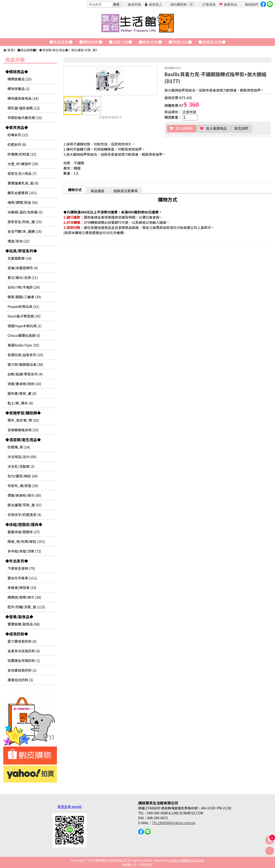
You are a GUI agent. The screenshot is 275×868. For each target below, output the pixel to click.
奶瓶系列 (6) (17, 144)
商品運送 (98, 191)
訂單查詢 (209, 4)
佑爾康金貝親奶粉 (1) (24, 660)
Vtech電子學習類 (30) (24, 316)
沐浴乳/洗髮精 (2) (21, 466)
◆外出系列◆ (17, 561)
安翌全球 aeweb (69, 806)
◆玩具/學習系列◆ (21, 251)
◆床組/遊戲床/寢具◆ (24, 524)
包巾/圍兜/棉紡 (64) (23, 476)
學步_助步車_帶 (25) (23, 420)
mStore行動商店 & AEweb (187, 860)
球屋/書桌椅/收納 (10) (24, 384)
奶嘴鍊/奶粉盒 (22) (22, 154)
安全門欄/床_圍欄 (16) (25, 231)
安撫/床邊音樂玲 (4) (23, 268)
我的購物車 (182, 4)
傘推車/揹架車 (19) (22, 588)
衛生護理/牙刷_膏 (83, 50)
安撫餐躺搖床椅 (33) (23, 430)
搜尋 (116, 4)
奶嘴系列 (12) (18, 135)
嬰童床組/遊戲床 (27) (24, 532)
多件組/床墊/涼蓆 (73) (24, 551)
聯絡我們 (251, 4)
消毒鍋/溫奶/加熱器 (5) (25, 212)
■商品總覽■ (27, 50)
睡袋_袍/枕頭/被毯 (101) (26, 541)
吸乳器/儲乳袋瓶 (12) (24, 108)
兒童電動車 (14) (20, 258)
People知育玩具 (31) (23, 306)
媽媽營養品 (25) (20, 79)
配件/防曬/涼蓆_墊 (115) (26, 607)
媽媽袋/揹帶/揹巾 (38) (24, 597)
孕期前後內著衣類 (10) (25, 118)
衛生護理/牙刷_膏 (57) (25, 505)
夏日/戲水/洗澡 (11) (23, 277)
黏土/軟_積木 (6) (20, 403)
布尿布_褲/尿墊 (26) (23, 486)
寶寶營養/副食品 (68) (24, 624)
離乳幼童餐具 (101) (22, 193)
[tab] (75, 190)
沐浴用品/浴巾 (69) (22, 457)
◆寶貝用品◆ (17, 127)
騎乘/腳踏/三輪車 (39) (24, 297)
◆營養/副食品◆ (19, 617)
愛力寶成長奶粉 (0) (22, 641)
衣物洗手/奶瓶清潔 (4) (24, 515)
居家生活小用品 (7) (22, 173)
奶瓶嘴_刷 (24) (19, 447)
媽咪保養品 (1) (19, 89)
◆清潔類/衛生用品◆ (53, 50)
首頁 (10, 50)
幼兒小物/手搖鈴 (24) (24, 287)
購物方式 (75, 190)
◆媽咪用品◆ (17, 72)
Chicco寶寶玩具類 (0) (24, 335)
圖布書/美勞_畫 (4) (22, 393)
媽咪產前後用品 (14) (23, 98)
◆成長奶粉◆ (17, 634)
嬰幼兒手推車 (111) (22, 578)
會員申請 (134, 4)
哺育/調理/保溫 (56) (23, 202)
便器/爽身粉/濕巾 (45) (24, 495)
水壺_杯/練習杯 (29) (23, 164)
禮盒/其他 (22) (18, 241)
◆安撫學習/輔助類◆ (23, 413)
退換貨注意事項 (125, 191)
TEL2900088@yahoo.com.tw (174, 823)
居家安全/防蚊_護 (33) (25, 222)
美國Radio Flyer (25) (23, 345)
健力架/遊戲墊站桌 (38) (25, 364)
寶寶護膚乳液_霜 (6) (23, 183)
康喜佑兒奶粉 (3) (20, 680)
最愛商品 (230, 4)
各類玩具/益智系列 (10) (25, 355)
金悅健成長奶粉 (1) (22, 670)
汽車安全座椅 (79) (21, 568)
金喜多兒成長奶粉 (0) (24, 651)
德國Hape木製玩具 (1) (25, 326)
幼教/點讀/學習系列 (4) (25, 374)
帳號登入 (155, 4)
